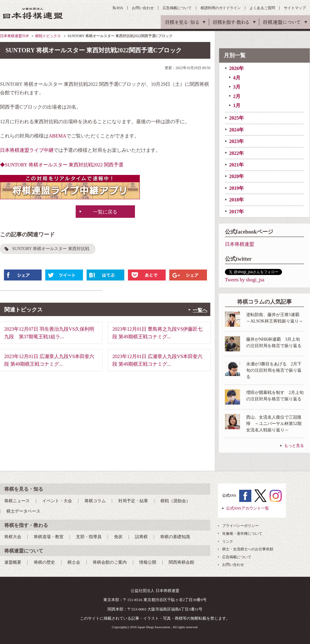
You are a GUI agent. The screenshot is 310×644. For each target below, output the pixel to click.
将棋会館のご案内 (110, 562)
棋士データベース (23, 511)
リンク (228, 541)
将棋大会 (13, 537)
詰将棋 (141, 537)
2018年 (236, 200)
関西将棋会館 (181, 562)
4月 (237, 78)
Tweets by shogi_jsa (245, 280)
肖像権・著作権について (242, 534)
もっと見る (294, 446)
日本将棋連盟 (239, 244)
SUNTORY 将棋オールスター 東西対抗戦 (51, 249)
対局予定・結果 (133, 501)
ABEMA (57, 136)
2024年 (236, 130)
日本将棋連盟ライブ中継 (27, 150)
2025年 (236, 118)
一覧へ (200, 310)
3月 (237, 87)
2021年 (236, 165)
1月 (237, 105)
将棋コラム (95, 501)
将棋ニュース (17, 501)
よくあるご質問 (262, 8)
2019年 (236, 188)
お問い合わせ (143, 8)
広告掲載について (177, 8)
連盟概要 (13, 562)
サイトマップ (295, 8)
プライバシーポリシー (240, 526)
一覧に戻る (105, 212)
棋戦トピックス (48, 36)
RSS (120, 8)
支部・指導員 (89, 537)
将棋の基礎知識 (175, 537)
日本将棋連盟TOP (14, 36)
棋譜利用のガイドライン (221, 8)
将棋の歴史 (44, 562)
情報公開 (148, 562)
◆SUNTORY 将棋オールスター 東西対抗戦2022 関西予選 (62, 165)
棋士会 (74, 562)
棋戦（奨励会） (175, 501)
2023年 (236, 141)
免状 (118, 537)
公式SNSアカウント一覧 (248, 508)
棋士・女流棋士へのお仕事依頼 (248, 549)
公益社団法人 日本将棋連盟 (33, 13)
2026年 (236, 68)
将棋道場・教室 (49, 537)
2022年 (236, 153)
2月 (237, 96)
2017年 (236, 212)
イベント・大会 (57, 501)
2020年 (236, 176)
